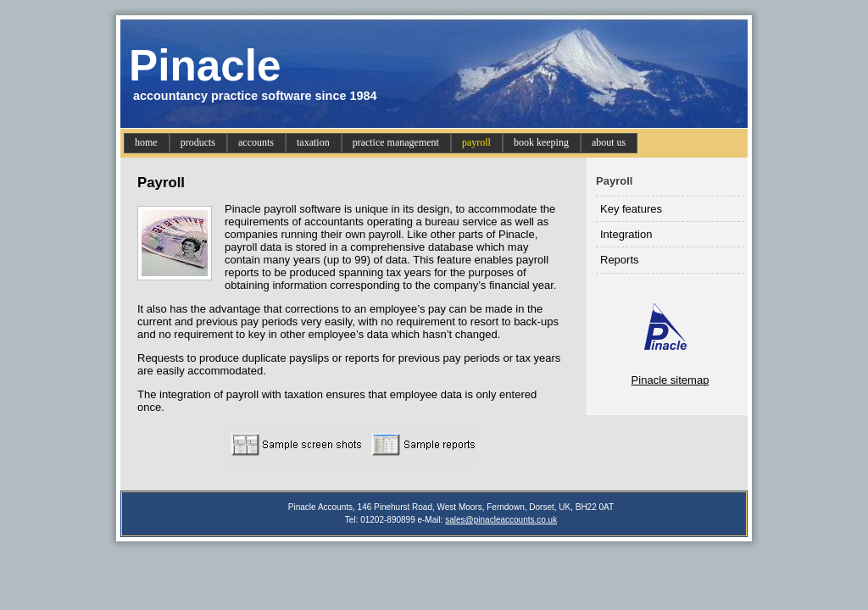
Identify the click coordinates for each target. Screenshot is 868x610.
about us (609, 142)
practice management (396, 142)
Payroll (614, 181)
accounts (256, 142)
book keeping (541, 142)
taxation (313, 142)
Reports (620, 260)
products (198, 142)
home (146, 142)
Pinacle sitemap (670, 380)
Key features (631, 209)
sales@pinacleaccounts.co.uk (501, 520)
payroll (476, 142)
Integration (626, 234)
